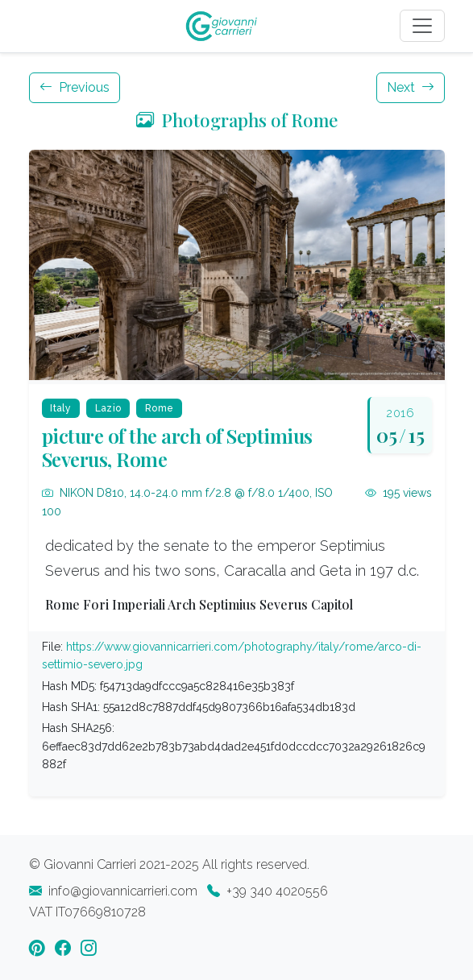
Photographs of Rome (237, 120)
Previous (75, 87)
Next (411, 87)
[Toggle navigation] (422, 26)
